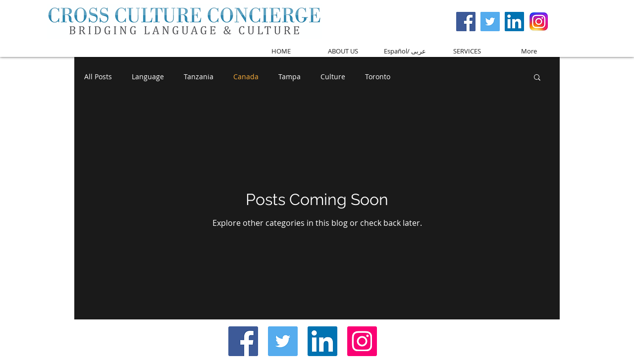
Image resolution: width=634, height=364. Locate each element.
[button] (537, 78)
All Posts (98, 77)
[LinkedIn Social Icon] (322, 341)
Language (148, 77)
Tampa (290, 77)
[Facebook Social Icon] (466, 22)
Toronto (378, 77)
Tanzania (199, 77)
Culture (333, 77)
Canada (246, 77)
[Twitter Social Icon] (490, 22)
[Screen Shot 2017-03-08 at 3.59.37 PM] (539, 22)
